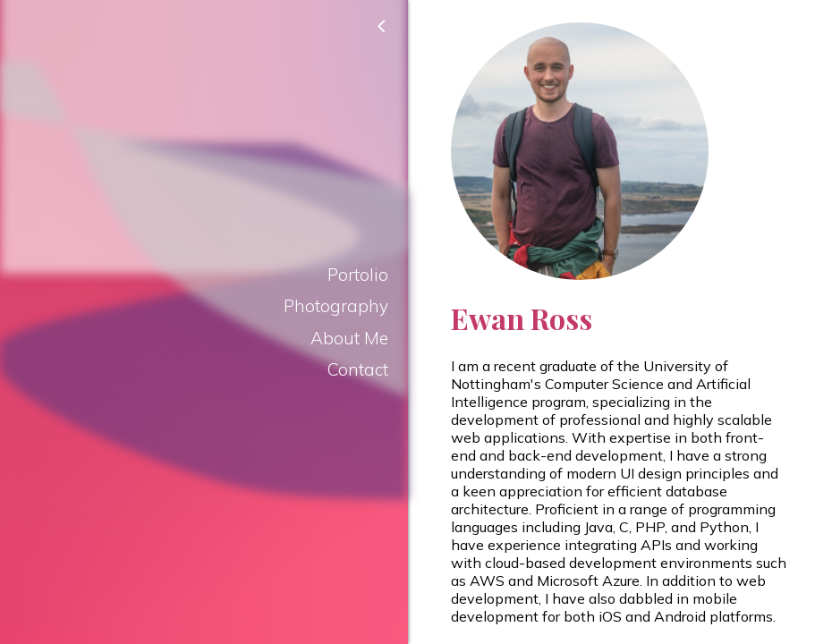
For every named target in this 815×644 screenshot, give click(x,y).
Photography (336, 306)
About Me (349, 338)
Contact (358, 369)
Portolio (358, 275)
